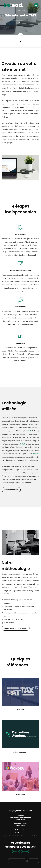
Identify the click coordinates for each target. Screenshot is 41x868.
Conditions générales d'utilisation (23, 836)
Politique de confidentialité (8, 836)
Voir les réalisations (20, 23)
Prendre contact (17, 861)
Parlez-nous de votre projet (16, 628)
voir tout (32, 666)
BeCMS (23, 444)
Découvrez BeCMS (11, 490)
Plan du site (34, 836)
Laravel (36, 454)
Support (33, 861)
